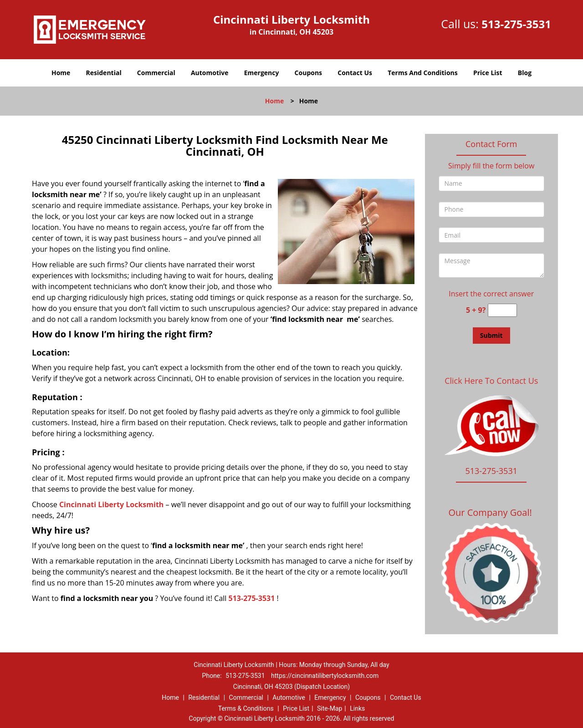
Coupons (308, 73)
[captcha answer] (502, 310)
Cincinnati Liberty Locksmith (111, 504)
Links (357, 708)
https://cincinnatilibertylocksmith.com (325, 676)
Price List (488, 73)
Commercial (156, 73)
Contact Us (355, 73)
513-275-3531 (516, 24)
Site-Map (330, 708)
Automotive (210, 73)
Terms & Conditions (246, 708)
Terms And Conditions (423, 73)
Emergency (262, 73)
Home (61, 73)
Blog (525, 73)
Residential (104, 73)
